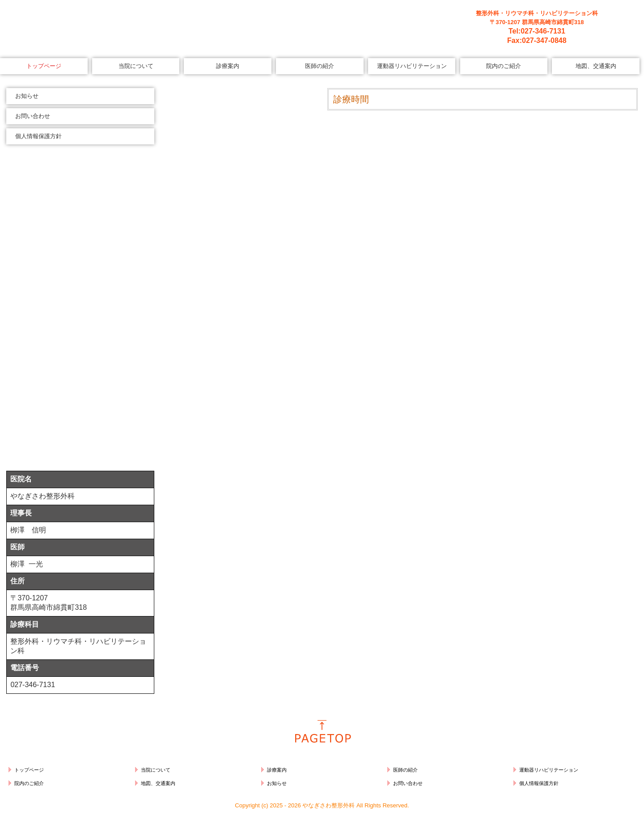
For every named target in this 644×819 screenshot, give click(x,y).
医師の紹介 (320, 66)
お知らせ (27, 96)
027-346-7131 (543, 31)
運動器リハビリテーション (412, 66)
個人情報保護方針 (38, 136)
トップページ (44, 66)
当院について (136, 66)
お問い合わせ (33, 116)
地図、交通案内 (596, 66)
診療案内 (228, 66)
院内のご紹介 (504, 66)
